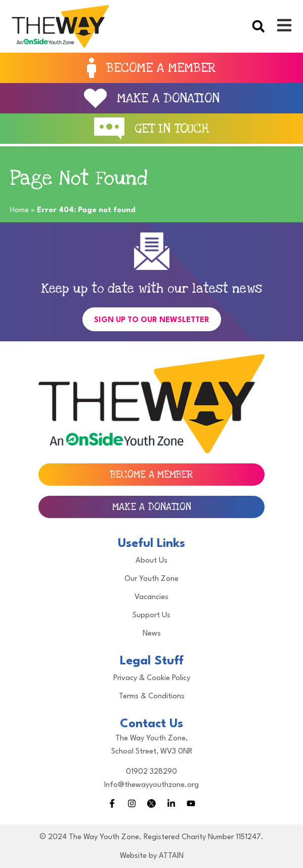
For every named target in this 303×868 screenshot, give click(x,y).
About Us (151, 561)
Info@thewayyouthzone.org (151, 785)
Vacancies (151, 597)
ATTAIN (171, 856)
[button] (258, 26)
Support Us (151, 616)
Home (19, 210)
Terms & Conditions (152, 697)
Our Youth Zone (151, 579)
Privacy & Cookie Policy (152, 678)
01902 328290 (151, 772)
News (152, 634)
